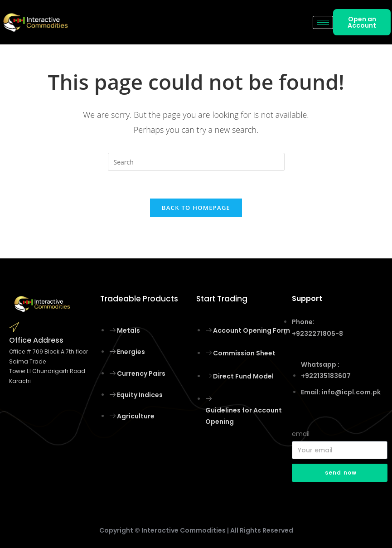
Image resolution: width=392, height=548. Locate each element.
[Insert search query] (196, 162)
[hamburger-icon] (323, 22)
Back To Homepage (196, 208)
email (301, 434)
